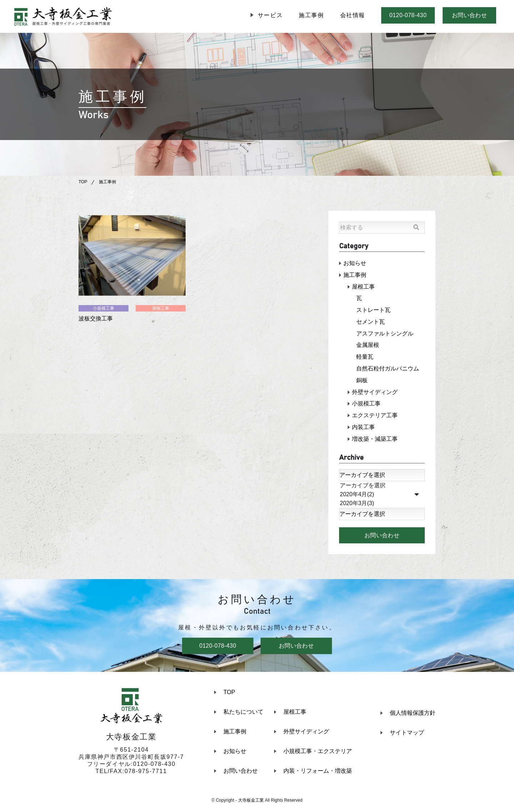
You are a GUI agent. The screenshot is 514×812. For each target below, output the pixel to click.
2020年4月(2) (382, 496)
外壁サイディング (375, 393)
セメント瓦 (371, 322)
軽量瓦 (365, 357)
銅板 (362, 381)
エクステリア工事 (375, 416)
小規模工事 (104, 308)
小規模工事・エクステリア (318, 753)
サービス (270, 15)
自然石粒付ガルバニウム (388, 369)
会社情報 (353, 15)
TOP (83, 182)
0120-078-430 (408, 15)
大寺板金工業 (251, 802)
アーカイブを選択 (382, 487)
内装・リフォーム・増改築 (318, 772)
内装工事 (363, 428)
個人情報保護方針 (413, 714)
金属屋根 (368, 346)
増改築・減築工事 (375, 440)
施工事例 (311, 15)
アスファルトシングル (385, 334)
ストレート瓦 (373, 310)
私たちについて (243, 713)
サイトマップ (407, 734)
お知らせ (355, 263)
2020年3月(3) (382, 505)
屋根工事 (161, 308)
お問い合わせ (469, 15)
